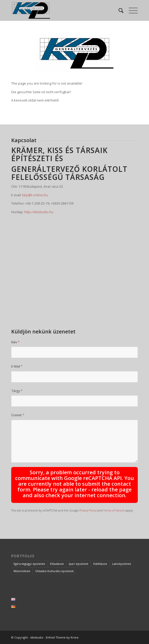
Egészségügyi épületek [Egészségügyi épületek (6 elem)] (29, 564)
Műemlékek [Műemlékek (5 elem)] (22, 571)
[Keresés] (118, 10)
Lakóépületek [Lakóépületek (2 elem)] (122, 564)
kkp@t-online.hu (35, 195)
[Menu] (131, 10)
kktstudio (37, 637)
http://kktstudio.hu (39, 212)
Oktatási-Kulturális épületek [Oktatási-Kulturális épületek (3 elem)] (54, 571)
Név (15, 342)
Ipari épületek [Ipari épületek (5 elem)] (79, 564)
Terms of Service (114, 510)
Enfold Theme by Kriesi (62, 637)
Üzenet (18, 415)
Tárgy (17, 391)
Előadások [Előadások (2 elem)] (57, 564)
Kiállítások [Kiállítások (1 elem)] (100, 564)
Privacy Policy (88, 510)
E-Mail (17, 366)
